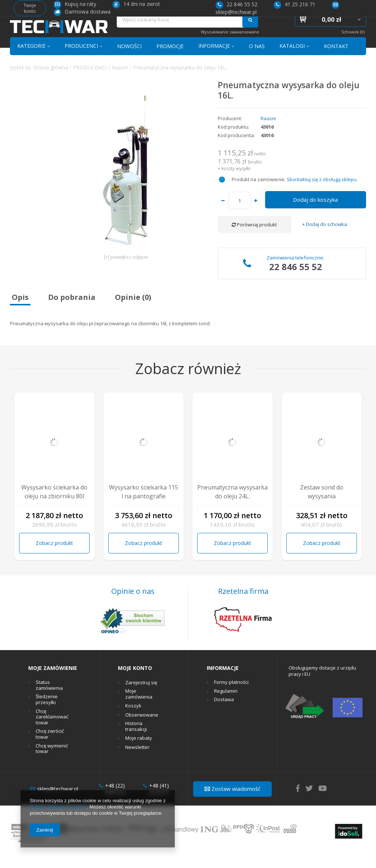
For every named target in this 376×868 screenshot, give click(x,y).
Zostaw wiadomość (232, 803)
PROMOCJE (170, 60)
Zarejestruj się (141, 697)
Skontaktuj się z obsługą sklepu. (322, 193)
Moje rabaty (139, 753)
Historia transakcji (136, 741)
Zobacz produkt (54, 557)
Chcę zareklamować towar (52, 731)
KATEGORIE (31, 60)
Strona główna (50, 81)
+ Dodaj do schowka (325, 239)
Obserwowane (142, 729)
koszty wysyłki (236, 182)
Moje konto (135, 682)
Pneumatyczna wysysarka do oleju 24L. (232, 506)
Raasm (120, 81)
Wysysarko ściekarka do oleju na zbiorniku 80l (54, 506)
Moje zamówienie (53, 682)
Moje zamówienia (139, 708)
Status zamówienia (49, 700)
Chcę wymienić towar (52, 763)
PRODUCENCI (81, 60)
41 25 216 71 (294, 4)
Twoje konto (30, 8)
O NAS (257, 60)
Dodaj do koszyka (315, 214)
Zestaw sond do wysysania (322, 506)
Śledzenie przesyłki (47, 714)
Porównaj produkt (254, 239)
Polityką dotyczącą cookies (58, 807)
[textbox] (180, 32)
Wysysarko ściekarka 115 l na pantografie (144, 506)
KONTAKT (336, 60)
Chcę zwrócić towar (50, 748)
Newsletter (137, 761)
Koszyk (133, 720)
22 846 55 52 (236, 4)
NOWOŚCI (129, 60)
